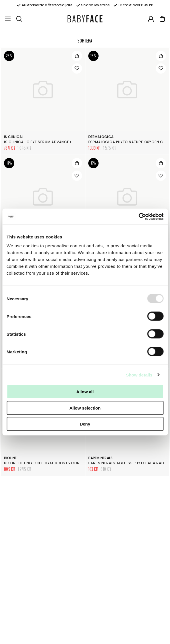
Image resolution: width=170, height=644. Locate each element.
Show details (139, 375)
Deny (85, 424)
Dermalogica (101, 137)
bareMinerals (101, 458)
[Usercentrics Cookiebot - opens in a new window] (138, 217)
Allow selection (85, 408)
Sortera (85, 41)
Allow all (85, 392)
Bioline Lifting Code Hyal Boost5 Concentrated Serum (59, 463)
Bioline (10, 458)
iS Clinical (14, 137)
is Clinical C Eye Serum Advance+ (38, 142)
